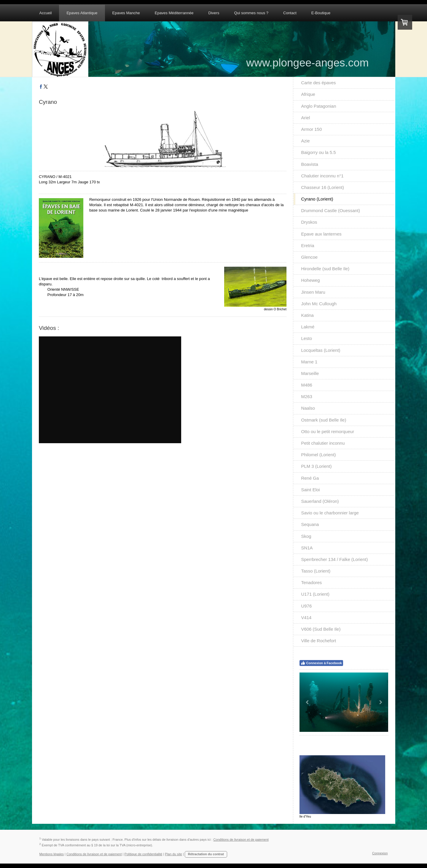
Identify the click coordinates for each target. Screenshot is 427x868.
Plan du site (173, 854)
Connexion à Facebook (321, 663)
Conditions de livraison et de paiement (241, 840)
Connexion (380, 853)
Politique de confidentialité (144, 854)
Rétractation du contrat (206, 854)
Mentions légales (52, 854)
